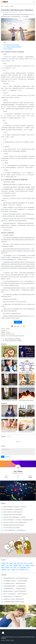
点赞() (18, 322)
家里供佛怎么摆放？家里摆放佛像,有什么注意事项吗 (14, 517)
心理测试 (12, 6)
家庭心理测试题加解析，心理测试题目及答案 (13, 509)
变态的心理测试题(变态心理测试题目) (13, 339)
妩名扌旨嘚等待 (18, 471)
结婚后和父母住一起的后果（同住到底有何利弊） (14, 599)
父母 (14, 262)
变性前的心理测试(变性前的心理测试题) (13, 341)
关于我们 (3, 640)
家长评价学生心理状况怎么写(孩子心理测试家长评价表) (15, 522)
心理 (14, 15)
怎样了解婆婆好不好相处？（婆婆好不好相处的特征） (15, 583)
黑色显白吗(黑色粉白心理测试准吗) (27, 358)
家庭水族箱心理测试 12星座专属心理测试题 (13, 515)
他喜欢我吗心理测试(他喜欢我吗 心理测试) (27, 432)
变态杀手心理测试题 (8, 49)
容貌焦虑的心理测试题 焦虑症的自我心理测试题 (13, 525)
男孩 (13, 57)
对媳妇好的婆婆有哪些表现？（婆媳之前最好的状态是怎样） (16, 578)
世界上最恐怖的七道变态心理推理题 (11, 45)
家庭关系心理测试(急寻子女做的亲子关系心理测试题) (15, 507)
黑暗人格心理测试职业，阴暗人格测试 (9, 400)
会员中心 (12, 640)
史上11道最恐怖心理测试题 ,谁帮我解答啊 (13, 47)
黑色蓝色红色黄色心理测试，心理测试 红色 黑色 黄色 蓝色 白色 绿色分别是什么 (9, 358)
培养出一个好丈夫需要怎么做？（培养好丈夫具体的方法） (16, 594)
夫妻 (4, 214)
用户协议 (8, 640)
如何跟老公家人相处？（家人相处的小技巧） (13, 596)
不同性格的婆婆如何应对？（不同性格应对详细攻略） (15, 589)
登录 (3, 457)
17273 (6, 477)
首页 (2, 6)
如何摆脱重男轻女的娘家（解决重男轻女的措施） (14, 602)
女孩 (6, 57)
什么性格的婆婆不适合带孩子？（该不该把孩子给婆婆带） (16, 581)
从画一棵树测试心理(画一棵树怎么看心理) (27, 418)
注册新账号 (8, 457)
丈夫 (8, 214)
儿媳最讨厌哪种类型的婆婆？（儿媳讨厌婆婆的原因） (15, 586)
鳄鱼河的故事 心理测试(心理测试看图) (27, 386)
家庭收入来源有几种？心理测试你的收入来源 (13, 512)
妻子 (15, 214)
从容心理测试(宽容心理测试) (9, 418)
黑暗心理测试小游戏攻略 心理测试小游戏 (27, 372)
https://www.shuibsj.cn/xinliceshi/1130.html (15, 336)
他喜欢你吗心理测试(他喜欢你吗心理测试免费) (9, 432)
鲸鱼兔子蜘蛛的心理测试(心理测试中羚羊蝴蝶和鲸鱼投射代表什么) (27, 400)
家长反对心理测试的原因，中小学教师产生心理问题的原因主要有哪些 (18, 520)
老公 (21, 249)
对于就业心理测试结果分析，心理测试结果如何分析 (15, 530)
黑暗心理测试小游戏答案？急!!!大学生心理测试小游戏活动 (9, 386)
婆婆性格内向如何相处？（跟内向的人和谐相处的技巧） (15, 591)
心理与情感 (6, 6)
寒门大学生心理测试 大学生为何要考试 (12, 528)
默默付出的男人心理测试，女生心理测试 (9, 372)
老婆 (20, 251)
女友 (10, 73)
